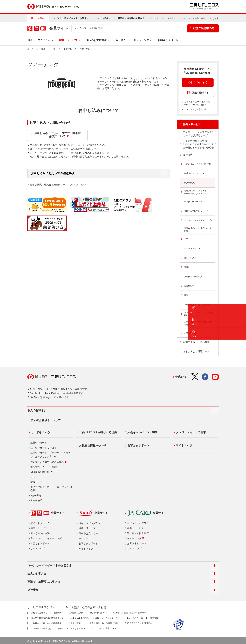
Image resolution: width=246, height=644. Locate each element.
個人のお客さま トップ (45, 420)
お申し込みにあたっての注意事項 (95, 173)
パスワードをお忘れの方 (196, 109)
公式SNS (181, 377)
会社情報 (154, 18)
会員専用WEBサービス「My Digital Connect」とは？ (197, 103)
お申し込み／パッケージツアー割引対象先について (58, 135)
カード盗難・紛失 (197, 18)
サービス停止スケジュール (174, 18)
